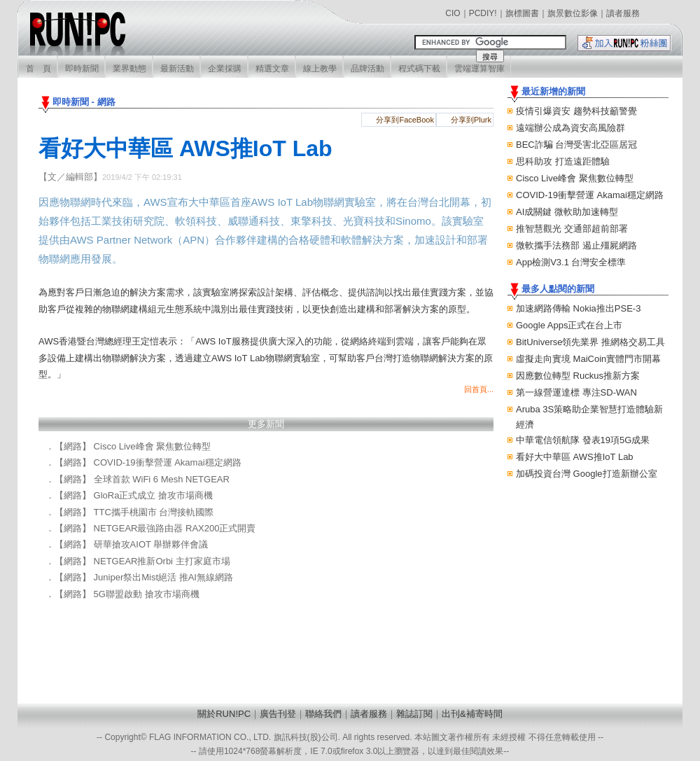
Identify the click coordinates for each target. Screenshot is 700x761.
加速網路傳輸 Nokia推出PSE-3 (578, 308)
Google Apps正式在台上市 (569, 325)
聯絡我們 (323, 714)
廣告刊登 (278, 714)
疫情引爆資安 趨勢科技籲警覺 (576, 111)
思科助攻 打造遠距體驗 (563, 161)
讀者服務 (623, 13)
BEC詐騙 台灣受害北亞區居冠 (576, 145)
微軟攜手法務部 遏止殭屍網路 (576, 245)
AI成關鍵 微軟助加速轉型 (567, 212)
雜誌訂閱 (414, 714)
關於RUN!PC (224, 714)
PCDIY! (483, 13)
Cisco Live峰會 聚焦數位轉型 (575, 178)
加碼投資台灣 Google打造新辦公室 (587, 474)
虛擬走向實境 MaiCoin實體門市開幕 (588, 359)
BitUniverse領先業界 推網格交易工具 (590, 342)
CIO (453, 13)
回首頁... (479, 389)
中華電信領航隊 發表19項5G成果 (583, 440)
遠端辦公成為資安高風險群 (570, 128)
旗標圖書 (522, 13)
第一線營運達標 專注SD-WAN (576, 392)
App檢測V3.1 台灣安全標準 (571, 262)
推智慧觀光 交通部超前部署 (572, 229)
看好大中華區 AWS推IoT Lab (575, 457)
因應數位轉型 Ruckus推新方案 (578, 376)
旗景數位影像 (573, 13)
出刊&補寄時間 (472, 714)
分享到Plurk (471, 120)
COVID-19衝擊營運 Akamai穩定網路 (590, 195)
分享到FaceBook (405, 120)
